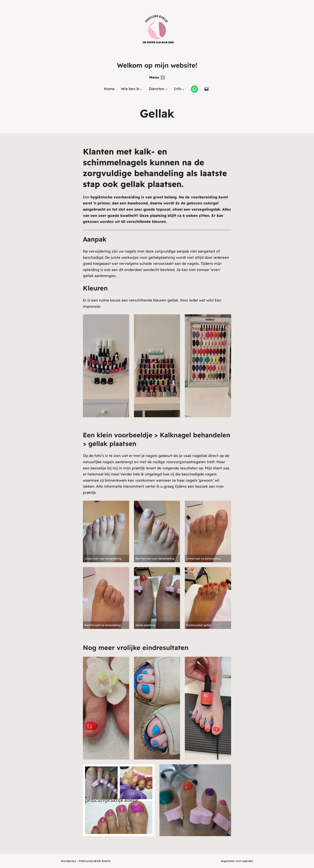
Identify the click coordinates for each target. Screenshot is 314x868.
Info (178, 89)
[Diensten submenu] (166, 89)
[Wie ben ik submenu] (141, 89)
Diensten (157, 89)
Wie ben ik (130, 89)
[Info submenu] (184, 89)
